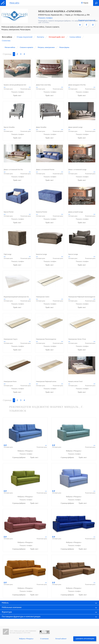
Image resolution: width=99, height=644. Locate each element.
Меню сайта (14, 3)
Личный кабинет (61, 639)
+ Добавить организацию (85, 639)
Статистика (6, 41)
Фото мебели (7, 37)
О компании (44, 639)
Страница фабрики (19, 457)
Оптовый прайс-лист (57, 37)
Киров (86, 3)
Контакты (40, 37)
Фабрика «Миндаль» (26, 639)
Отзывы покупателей (25, 37)
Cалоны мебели (75, 37)
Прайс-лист (17, 96)
